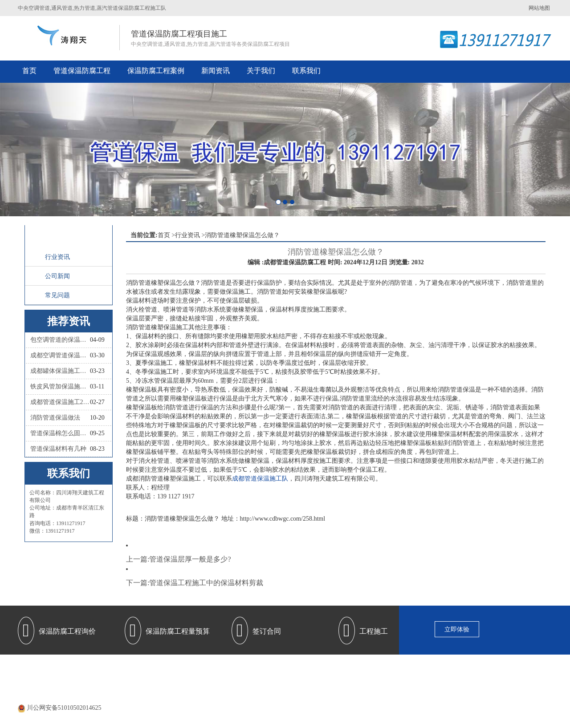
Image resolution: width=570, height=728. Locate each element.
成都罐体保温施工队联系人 (60, 371)
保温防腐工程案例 (156, 71)
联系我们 (306, 71)
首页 (29, 71)
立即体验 (457, 629)
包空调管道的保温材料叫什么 (60, 340)
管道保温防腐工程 (82, 71)
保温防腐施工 (362, 670)
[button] (43, 150)
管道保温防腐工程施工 (233, 670)
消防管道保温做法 (55, 418)
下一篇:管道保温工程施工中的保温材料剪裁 (195, 583)
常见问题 (57, 295)
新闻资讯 (216, 71)
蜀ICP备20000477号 (297, 697)
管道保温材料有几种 (58, 449)
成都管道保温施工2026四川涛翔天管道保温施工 (60, 402)
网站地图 (539, 8)
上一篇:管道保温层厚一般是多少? (179, 559)
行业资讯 (57, 257)
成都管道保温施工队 (260, 479)
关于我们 (261, 71)
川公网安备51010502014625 (64, 708)
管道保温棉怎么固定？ (60, 433)
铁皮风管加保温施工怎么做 (60, 386)
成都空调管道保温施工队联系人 (60, 355)
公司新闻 (57, 276)
